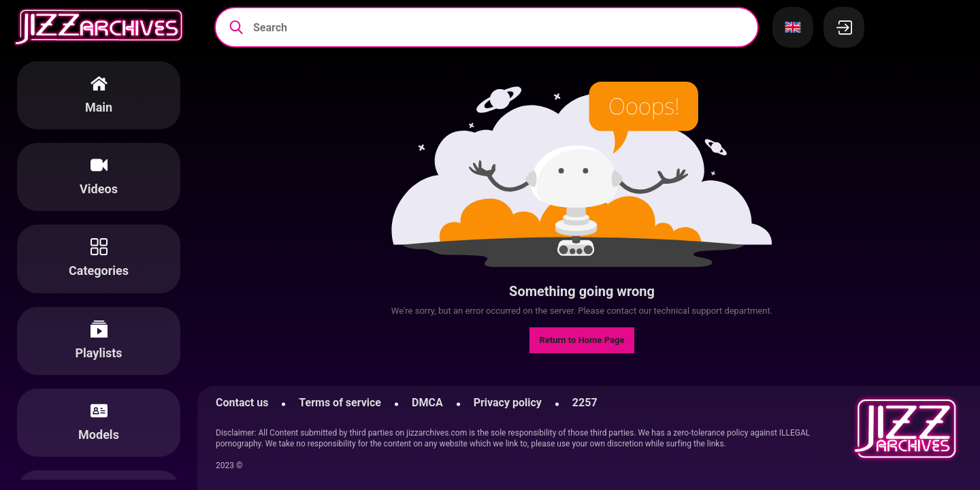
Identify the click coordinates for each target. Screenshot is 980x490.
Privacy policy (508, 403)
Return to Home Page (582, 340)
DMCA (427, 403)
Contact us (242, 403)
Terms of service (340, 403)
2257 (585, 403)
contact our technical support (664, 311)
